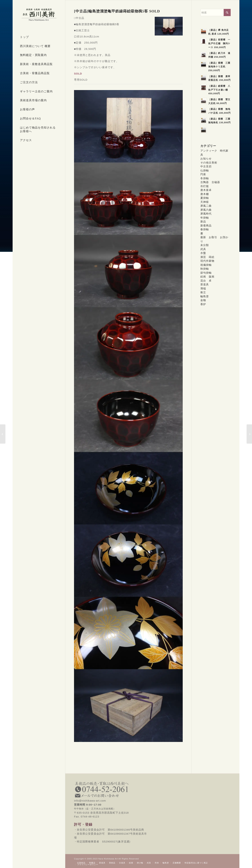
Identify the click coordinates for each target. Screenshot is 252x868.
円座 (203, 174)
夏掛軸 (205, 198)
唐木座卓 (206, 190)
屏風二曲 (206, 206)
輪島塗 (205, 296)
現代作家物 (207, 261)
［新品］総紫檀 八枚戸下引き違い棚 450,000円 (219, 90)
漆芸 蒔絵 (207, 257)
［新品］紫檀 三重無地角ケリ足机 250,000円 (219, 67)
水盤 (203, 253)
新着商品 (206, 225)
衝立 (203, 292)
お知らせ (206, 159)
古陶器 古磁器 (210, 182)
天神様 (205, 202)
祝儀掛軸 (206, 265)
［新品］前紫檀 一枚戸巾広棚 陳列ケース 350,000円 (219, 43)
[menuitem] (39, 37)
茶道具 (205, 284)
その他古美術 (209, 163)
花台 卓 (206, 281)
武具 (203, 249)
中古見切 (206, 166)
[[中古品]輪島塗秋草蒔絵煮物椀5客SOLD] (3, 434)
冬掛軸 (205, 178)
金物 (203, 300)
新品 (203, 221)
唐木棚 (205, 194)
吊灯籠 (205, 186)
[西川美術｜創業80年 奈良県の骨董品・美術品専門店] (39, 15)
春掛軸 (205, 229)
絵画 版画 (207, 277)
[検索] (216, 13)
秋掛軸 (205, 269)
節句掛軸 (206, 273)
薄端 (203, 288)
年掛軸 (205, 218)
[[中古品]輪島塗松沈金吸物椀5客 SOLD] (249, 434)
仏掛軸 (205, 170)
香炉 (203, 304)
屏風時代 (206, 214)
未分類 (205, 245)
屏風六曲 (206, 210)
